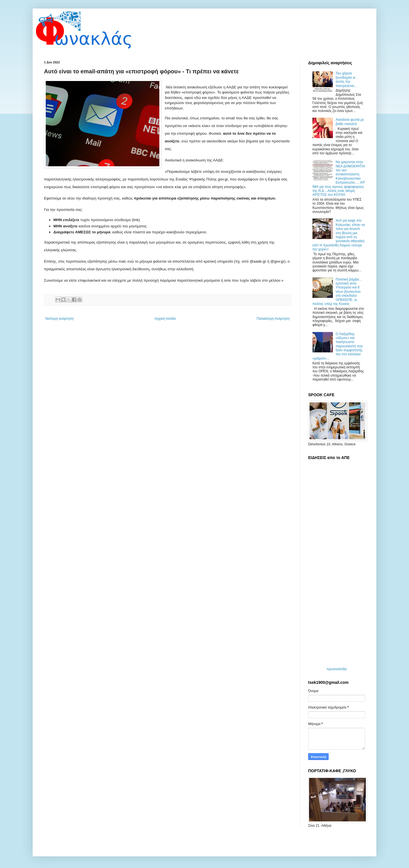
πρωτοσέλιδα (337, 669)
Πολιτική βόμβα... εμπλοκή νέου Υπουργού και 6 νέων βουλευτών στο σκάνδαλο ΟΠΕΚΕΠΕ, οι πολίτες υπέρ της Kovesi (337, 292)
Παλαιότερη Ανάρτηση (273, 319)
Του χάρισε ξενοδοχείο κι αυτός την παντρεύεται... (346, 79)
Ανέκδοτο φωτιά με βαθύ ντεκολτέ (350, 122)
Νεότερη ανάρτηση (60, 319)
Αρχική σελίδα (165, 319)
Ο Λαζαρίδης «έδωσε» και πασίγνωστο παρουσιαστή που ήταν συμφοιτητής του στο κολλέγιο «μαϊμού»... (338, 346)
